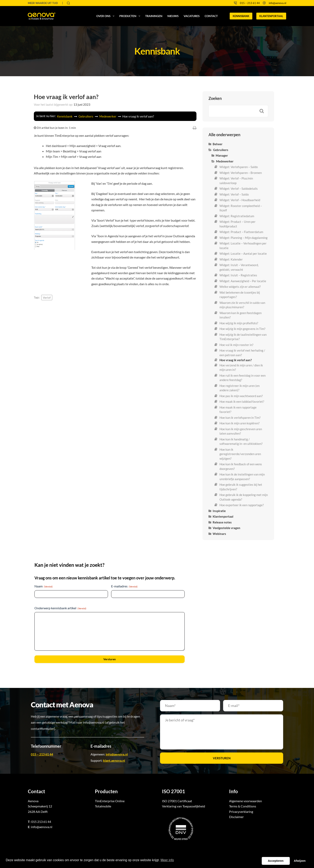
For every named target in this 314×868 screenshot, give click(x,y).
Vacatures (192, 16)
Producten (131, 16)
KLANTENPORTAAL (271, 16)
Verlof (47, 298)
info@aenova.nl (277, 3)
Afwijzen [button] (300, 861)
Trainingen (154, 16)
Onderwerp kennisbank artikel (60, 608)
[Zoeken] (68, 3)
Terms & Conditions (243, 806)
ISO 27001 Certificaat (177, 801)
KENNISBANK (241, 16)
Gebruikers (86, 116)
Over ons (106, 16)
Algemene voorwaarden (246, 801)
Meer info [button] (167, 860)
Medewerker (108, 116)
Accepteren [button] (276, 861)
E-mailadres (124, 586)
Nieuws (173, 16)
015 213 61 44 (41, 822)
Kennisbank (65, 116)
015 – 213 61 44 (250, 3)
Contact (211, 16)
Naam (44, 586)
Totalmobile (103, 806)
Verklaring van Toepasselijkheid (184, 806)
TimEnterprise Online (110, 801)
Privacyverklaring (241, 812)
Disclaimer (236, 817)
